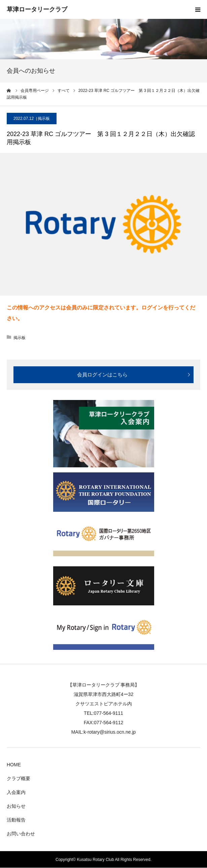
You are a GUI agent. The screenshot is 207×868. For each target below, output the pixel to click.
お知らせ (16, 806)
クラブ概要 (19, 778)
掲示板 (44, 119)
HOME (14, 765)
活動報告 (16, 820)
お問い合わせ (21, 834)
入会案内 (16, 792)
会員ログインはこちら (102, 375)
